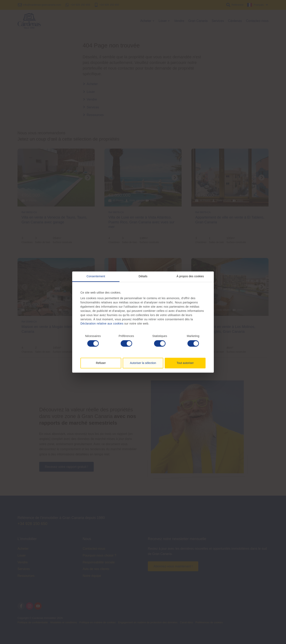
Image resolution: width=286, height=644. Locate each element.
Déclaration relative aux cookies (102, 324)
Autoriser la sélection (143, 363)
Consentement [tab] (96, 276)
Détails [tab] (143, 276)
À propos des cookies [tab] (190, 276)
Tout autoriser (185, 363)
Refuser (101, 363)
